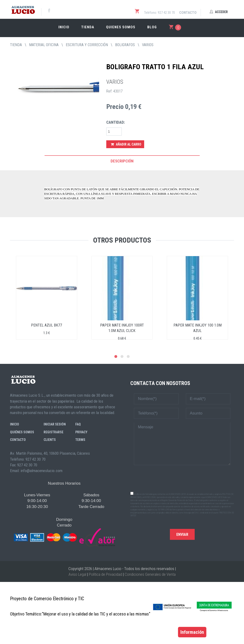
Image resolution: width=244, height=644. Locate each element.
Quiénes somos (22, 432)
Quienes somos (121, 27)
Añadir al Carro (126, 144)
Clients (50, 440)
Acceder (219, 12)
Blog (152, 27)
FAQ (78, 424)
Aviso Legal (77, 574)
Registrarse (53, 432)
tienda (16, 45)
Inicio (64, 27)
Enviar (182, 534)
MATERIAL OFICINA (44, 45)
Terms (80, 440)
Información (192, 632)
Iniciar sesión (55, 424)
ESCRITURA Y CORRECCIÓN (87, 45)
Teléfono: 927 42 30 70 (160, 13)
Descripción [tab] (122, 161)
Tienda (88, 27)
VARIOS (148, 45)
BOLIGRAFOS (125, 45)
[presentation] (182, 478)
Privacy (81, 432)
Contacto (188, 13)
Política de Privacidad (105, 574)
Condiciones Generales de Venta (150, 574)
